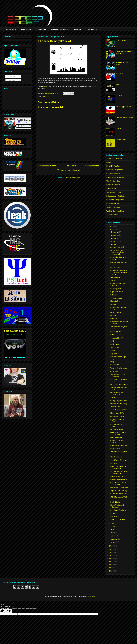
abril (112, 533)
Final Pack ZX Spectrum (119, 488)
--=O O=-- (119, 74)
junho (113, 527)
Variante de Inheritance (119, 368)
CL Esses (114, 463)
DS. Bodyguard (116, 332)
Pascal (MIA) (115, 267)
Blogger (92, 596)
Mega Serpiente (116, 437)
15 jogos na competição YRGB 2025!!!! (119, 472)
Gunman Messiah (117, 298)
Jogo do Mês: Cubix (117, 247)
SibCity (113, 281)
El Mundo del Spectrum (115, 170)
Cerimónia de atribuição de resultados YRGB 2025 (119, 272)
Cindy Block (115, 344)
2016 (111, 571)
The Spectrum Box (113, 181)
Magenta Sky (115, 301)
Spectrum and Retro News (116, 177)
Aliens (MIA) (115, 516)
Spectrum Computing (114, 185)
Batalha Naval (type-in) (119, 446)
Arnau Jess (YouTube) (114, 159)
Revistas (78, 29)
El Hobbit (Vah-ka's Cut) (119, 479)
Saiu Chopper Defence (124, 107)
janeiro (113, 542)
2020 (111, 558)
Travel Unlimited (116, 277)
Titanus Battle (121, 140)
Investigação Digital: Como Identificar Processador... (118, 252)
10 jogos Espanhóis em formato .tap (124, 52)
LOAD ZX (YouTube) (114, 166)
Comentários (10, 80)
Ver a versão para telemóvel (68, 170)
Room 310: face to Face (119, 494)
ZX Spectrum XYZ (113, 215)
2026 (111, 226)
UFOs (113, 513)
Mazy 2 (113, 362)
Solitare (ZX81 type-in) (118, 476)
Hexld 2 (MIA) (115, 502)
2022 (111, 552)
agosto (113, 244)
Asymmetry (114, 354)
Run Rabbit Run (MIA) (118, 510)
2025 (111, 229)
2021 (111, 555)
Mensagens (10, 77)
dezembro (115, 232)
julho (113, 523)
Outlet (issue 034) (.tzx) (119, 460)
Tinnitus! (119, 96)
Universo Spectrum (113, 203)
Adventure (114, 371)
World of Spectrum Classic (116, 211)
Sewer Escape (121, 40)
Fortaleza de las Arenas (124, 118)
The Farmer (115, 347)
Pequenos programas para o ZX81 (118, 467)
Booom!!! (114, 319)
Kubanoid (114, 295)
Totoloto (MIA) (115, 407)
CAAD (109, 162)
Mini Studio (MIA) (117, 429)
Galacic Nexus (116, 312)
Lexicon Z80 (115, 365)
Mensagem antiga (92, 166)
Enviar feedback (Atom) (73, 178)
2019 (111, 562)
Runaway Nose (116, 289)
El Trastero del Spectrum (115, 200)
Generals (114, 304)
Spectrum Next (112, 188)
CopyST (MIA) (115, 449)
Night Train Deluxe (117, 292)
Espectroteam (41, 29)
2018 (111, 565)
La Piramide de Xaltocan (119, 384)
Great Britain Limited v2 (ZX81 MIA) (119, 433)
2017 (111, 568)
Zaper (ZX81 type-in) (118, 519)
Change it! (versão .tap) (119, 401)
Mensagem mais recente (48, 166)
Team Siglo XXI (91, 29)
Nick (117, 84)
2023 (111, 549)
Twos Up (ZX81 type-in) (119, 410)
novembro (115, 235)
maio (113, 530)
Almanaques (26, 29)
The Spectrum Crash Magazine (118, 375)
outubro (114, 238)
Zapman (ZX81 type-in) (119, 491)
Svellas (113, 397)
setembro (114, 241)
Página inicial (11, 29)
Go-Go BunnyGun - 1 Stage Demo (118, 393)
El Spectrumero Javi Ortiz (115, 196)
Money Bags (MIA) (117, 413)
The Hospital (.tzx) (117, 457)
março (113, 536)
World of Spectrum (113, 207)
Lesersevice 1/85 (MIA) (119, 404)
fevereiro (114, 539)
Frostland (114, 315)
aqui (45, 86)
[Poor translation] (8, 611)
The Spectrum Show (114, 192)
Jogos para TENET (117, 416)
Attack (113, 350)
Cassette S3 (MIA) (117, 338)
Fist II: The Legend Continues (117, 506)
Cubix (112, 341)
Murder (118, 129)
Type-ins (46, 97)
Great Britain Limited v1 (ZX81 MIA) (119, 484)
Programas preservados (60, 29)
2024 (111, 546)
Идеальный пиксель (114, 174)
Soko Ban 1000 (116, 335)
